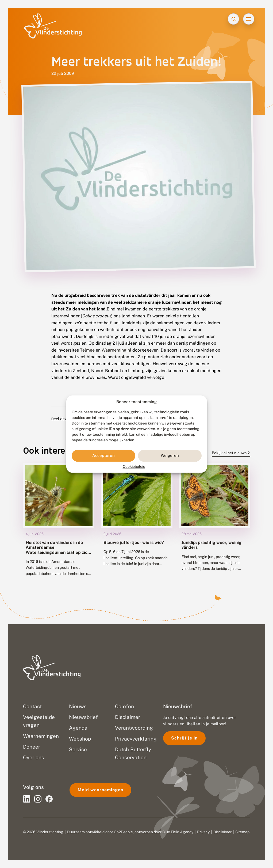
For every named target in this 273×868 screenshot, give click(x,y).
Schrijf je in (184, 738)
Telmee (87, 350)
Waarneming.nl (116, 350)
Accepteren (103, 456)
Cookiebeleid (134, 466)
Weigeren (170, 456)
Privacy (203, 832)
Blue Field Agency (178, 832)
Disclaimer (222, 832)
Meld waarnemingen (100, 790)
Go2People (123, 832)
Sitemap (242, 832)
